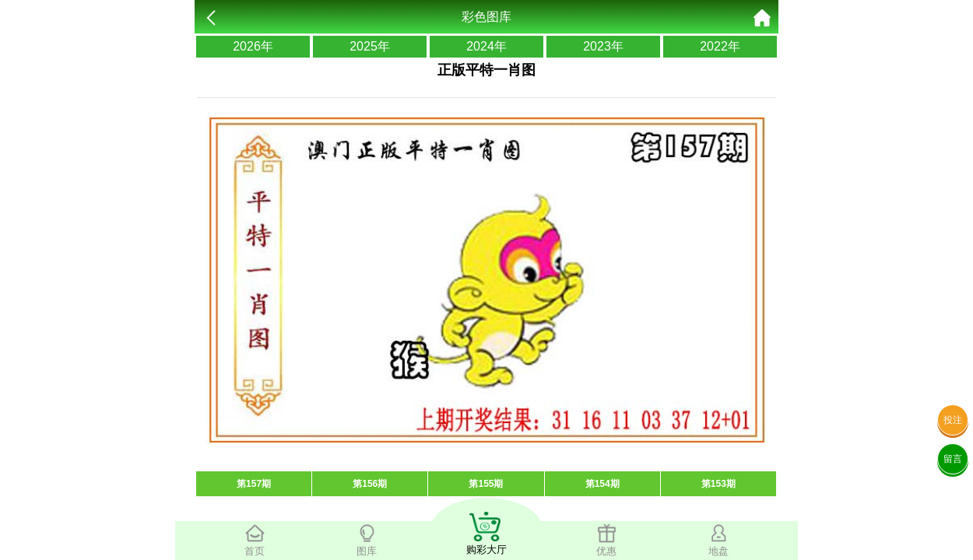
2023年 (603, 46)
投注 (953, 420)
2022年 (720, 46)
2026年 (253, 46)
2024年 (486, 46)
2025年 (370, 46)
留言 (953, 459)
